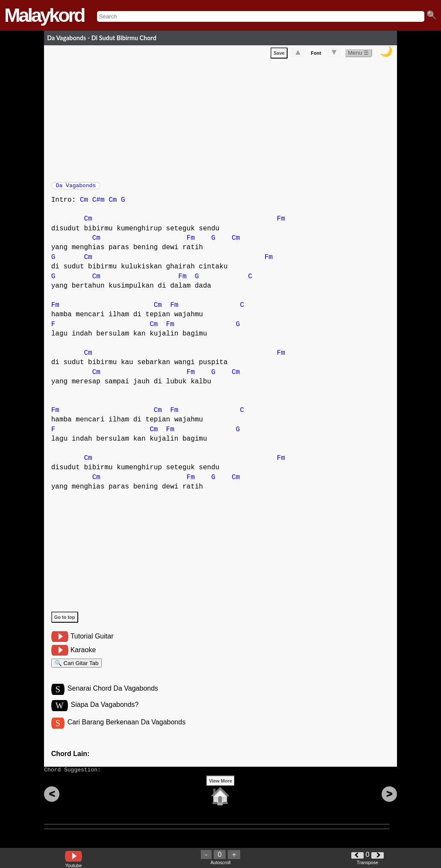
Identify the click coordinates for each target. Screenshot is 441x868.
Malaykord (44, 15)
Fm (281, 223)
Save (279, 55)
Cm (84, 204)
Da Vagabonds (76, 188)
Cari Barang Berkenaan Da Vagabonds (126, 731)
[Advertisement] (224, 120)
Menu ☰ (358, 54)
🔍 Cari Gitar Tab (77, 669)
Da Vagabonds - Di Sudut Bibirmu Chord (102, 38)
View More (220, 794)
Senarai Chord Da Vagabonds (113, 696)
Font (316, 55)
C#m (98, 204)
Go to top (65, 621)
